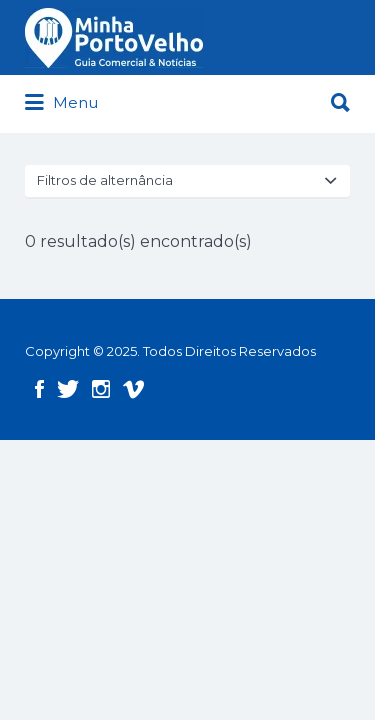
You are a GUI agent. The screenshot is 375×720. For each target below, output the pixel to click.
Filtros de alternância (105, 180)
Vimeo (133, 389)
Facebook (39, 389)
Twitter (68, 389)
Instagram (101, 389)
